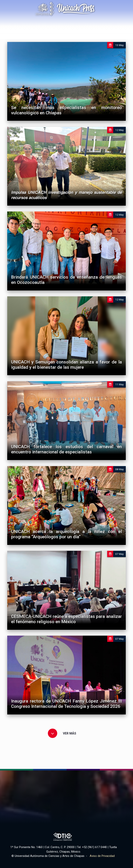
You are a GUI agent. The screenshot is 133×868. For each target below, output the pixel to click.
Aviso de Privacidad (102, 856)
